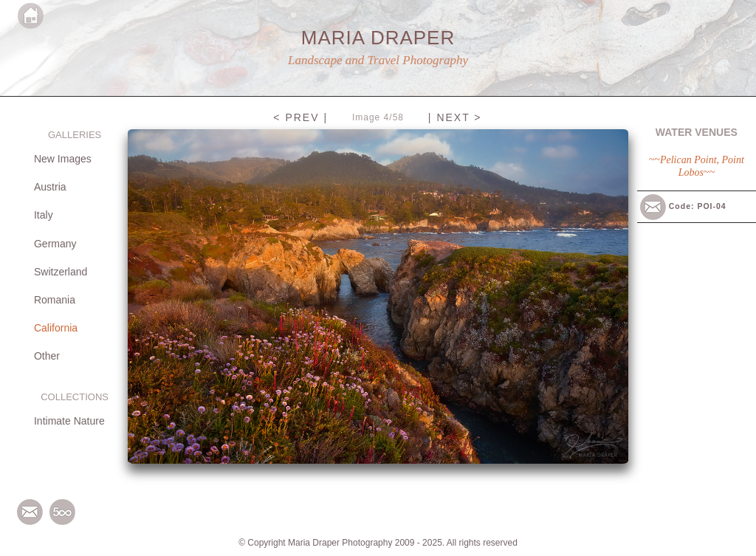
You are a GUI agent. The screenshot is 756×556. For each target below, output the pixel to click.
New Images (63, 159)
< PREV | (300, 117)
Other (47, 356)
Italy (44, 215)
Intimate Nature (69, 421)
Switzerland (61, 272)
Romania (55, 300)
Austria (50, 187)
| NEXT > (455, 117)
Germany (55, 244)
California (56, 328)
